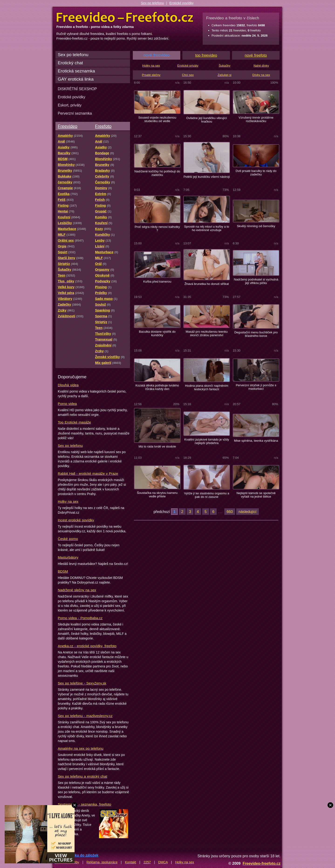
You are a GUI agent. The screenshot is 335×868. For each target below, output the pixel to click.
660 (230, 512)
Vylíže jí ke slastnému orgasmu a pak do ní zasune (207, 495)
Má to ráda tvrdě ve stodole (157, 446)
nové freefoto (256, 55)
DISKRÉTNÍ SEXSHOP (77, 89)
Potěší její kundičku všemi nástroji (207, 177)
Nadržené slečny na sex (77, 590)
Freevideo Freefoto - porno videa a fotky (125, 17)
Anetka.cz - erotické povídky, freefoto (87, 646)
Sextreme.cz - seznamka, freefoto (84, 804)
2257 (147, 862)
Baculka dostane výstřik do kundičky (157, 333)
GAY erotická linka (76, 79)
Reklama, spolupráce (102, 862)
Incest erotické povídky (76, 520)
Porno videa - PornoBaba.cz (80, 618)
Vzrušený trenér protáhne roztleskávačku (256, 119)
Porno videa (67, 404)
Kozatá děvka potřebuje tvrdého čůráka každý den (157, 387)
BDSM (63, 571)
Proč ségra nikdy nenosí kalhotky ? (157, 229)
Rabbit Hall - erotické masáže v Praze (88, 473)
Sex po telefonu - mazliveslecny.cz (85, 716)
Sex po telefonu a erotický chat (82, 776)
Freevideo (68, 126)
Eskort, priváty (70, 105)
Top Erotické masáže (74, 422)
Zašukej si (225, 75)
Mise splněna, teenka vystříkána (256, 441)
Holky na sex (68, 501)
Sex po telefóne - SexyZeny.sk (82, 683)
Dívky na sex (261, 75)
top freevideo (206, 55)
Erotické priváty (188, 66)
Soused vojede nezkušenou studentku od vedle (157, 119)
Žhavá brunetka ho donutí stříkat (207, 284)
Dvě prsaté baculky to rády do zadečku (256, 173)
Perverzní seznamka (75, 113)
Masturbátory (68, 557)
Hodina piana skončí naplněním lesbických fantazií (207, 387)
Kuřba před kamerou (157, 282)
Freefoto (103, 126)
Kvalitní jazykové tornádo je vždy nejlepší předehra (207, 441)
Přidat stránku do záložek (76, 855)
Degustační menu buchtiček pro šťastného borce (256, 334)
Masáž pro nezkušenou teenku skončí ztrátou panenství (207, 333)
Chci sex (188, 75)
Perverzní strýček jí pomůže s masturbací (256, 387)
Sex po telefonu (152, 3)
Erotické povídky (181, 3)
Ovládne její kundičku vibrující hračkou (207, 120)
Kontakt (130, 862)
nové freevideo (157, 55)
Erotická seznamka (76, 71)
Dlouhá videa (68, 385)
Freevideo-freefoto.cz (262, 863)
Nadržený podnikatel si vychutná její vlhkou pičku (256, 281)
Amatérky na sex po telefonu (81, 748)
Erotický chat (70, 63)
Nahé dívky (261, 66)
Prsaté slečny (151, 75)
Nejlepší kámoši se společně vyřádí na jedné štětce (256, 495)
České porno (68, 539)
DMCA (163, 862)
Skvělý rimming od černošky (256, 226)
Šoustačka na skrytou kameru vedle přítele (157, 495)
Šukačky (225, 66)
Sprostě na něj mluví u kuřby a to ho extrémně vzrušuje (207, 228)
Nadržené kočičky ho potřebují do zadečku (157, 173)
